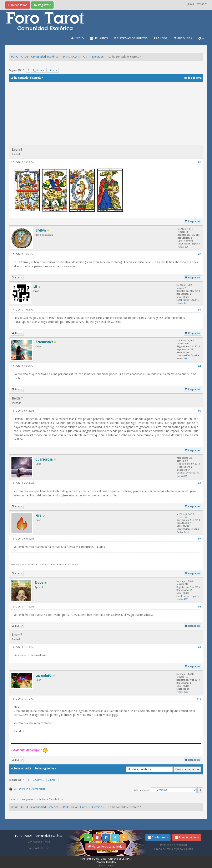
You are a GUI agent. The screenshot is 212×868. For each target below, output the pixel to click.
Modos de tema (193, 78)
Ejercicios (98, 57)
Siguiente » (38, 70)
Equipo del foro (187, 837)
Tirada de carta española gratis (173, 849)
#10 (199, 699)
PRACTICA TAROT (75, 57)
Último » (53, 70)
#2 (199, 254)
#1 (199, 162)
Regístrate (42, 5)
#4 (199, 366)
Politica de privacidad (173, 845)
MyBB (112, 862)
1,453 (186, 532)
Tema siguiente (44, 768)
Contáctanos (158, 837)
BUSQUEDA (183, 38)
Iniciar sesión (18, 5)
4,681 (186, 599)
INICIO (77, 38)
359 (186, 247)
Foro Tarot (86, 859)
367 (185, 303)
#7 (199, 539)
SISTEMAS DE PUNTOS (131, 38)
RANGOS (161, 38)
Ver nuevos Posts (39, 842)
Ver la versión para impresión (30, 789)
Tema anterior (22, 768)
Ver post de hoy (39, 848)
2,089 (186, 692)
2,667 (186, 359)
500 (186, 476)
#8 (199, 607)
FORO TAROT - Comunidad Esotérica (34, 57)
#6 (199, 483)
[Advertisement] (106, 113)
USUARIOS (99, 38)
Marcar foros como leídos (106, 847)
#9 (199, 647)
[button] (201, 38)
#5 (199, 411)
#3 (199, 310)
